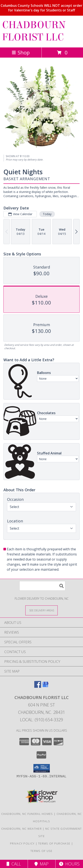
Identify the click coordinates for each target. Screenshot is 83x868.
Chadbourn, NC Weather (21, 829)
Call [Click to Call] (14, 864)
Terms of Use (41, 851)
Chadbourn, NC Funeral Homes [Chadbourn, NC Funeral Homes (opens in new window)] (27, 814)
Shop (21, 52)
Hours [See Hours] (69, 864)
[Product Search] (42, 586)
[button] (42, 768)
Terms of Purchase (54, 843)
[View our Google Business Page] (45, 686)
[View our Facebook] (38, 686)
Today (47, 214)
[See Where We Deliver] (41, 610)
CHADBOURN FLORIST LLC (34, 31)
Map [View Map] (41, 864)
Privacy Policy (22, 843)
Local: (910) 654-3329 (41, 720)
